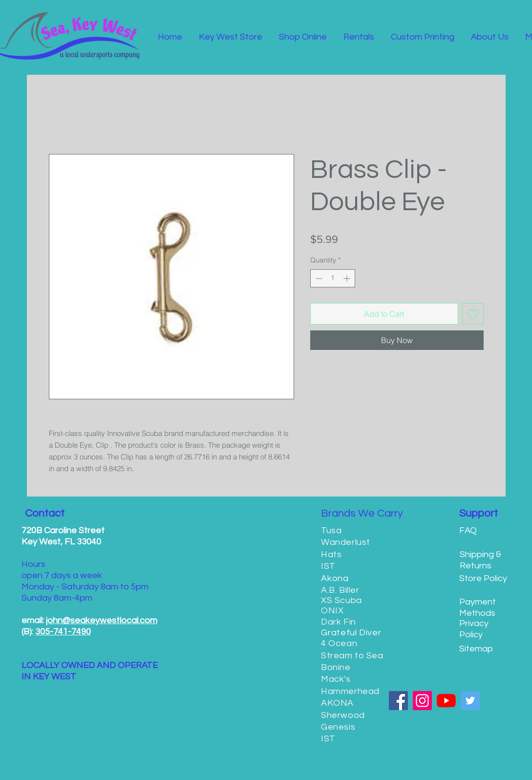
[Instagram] (422, 701)
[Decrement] (318, 278)
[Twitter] (470, 701)
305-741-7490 (63, 632)
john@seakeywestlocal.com (102, 620)
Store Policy (483, 578)
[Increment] (348, 278)
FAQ (468, 531)
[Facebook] (398, 701)
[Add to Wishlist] (473, 314)
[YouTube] (446, 701)
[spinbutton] (333, 278)
